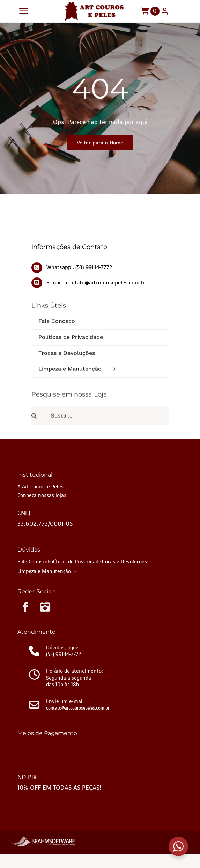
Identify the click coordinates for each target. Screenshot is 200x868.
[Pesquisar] (41, 418)
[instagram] (45, 607)
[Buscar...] (100, 418)
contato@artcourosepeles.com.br (78, 708)
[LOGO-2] (94, 5)
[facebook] (25, 607)
